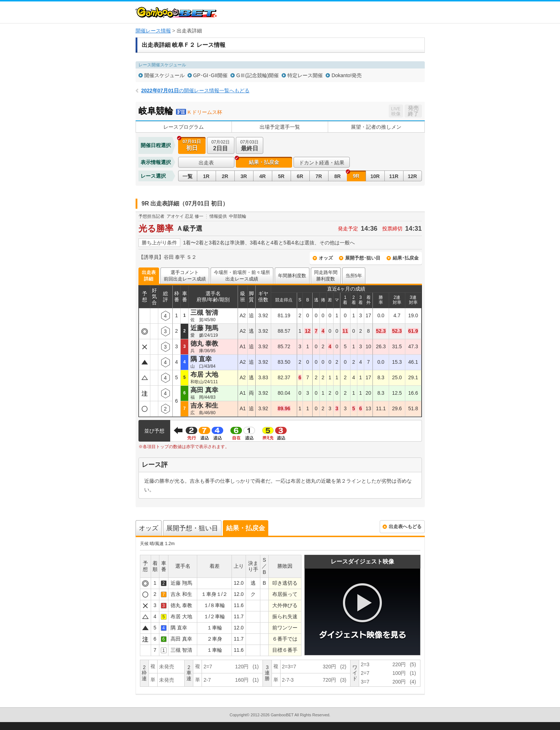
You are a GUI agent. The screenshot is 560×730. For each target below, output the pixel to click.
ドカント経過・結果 (322, 163)
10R (375, 176)
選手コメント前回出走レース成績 (185, 276)
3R (244, 176)
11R (394, 176)
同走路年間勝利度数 (326, 276)
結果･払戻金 (406, 258)
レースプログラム (184, 127)
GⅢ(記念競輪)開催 (257, 75)
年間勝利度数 (292, 276)
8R (338, 176)
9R (356, 176)
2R (225, 176)
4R (263, 176)
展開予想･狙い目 (363, 258)
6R (300, 176)
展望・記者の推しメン (376, 127)
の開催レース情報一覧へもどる (195, 90)
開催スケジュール (164, 75)
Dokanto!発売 (347, 75)
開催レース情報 (153, 31)
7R (319, 176)
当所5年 (354, 276)
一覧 (188, 176)
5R (281, 176)
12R (413, 176)
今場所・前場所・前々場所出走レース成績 (242, 276)
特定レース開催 (305, 75)
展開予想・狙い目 (192, 528)
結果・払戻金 (264, 162)
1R (206, 176)
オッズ (326, 258)
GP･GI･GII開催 (211, 75)
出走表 (206, 163)
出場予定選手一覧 (280, 127)
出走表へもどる (405, 527)
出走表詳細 (149, 276)
